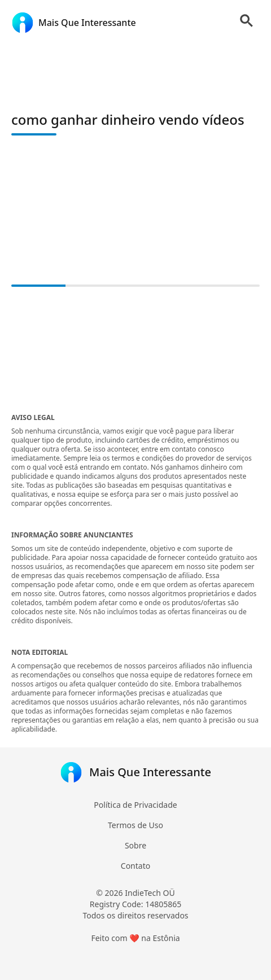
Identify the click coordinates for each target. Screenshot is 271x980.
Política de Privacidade (135, 805)
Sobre (135, 845)
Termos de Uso (135, 825)
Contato (135, 866)
